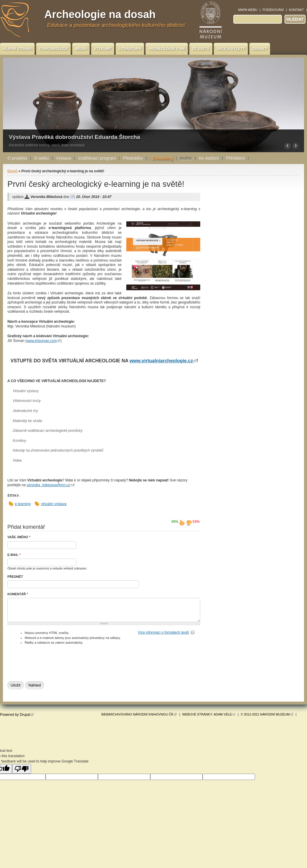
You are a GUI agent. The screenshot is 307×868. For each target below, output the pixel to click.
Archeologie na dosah (100, 14)
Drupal (27, 715)
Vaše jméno (19, 537)
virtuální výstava (54, 504)
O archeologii (53, 49)
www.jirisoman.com (44, 341)
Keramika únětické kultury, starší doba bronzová (47, 145)
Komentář (18, 594)
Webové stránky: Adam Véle (209, 714)
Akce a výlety (231, 49)
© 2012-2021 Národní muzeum (267, 714)
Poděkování (273, 10)
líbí (182, 523)
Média (81, 49)
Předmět (15, 577)
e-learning (23, 504)
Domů (12, 171)
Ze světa (201, 49)
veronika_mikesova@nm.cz (50, 485)
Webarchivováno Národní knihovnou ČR (139, 714)
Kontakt (296, 10)
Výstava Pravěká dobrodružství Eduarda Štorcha (75, 137)
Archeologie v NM (167, 49)
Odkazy (260, 49)
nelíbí (189, 523)
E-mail (14, 555)
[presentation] (52, 662)
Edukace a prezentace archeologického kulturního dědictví (116, 25)
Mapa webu (248, 10)
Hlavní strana (17, 49)
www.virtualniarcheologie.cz (163, 361)
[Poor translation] (22, 769)
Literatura (130, 49)
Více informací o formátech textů (163, 632)
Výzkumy (103, 49)
